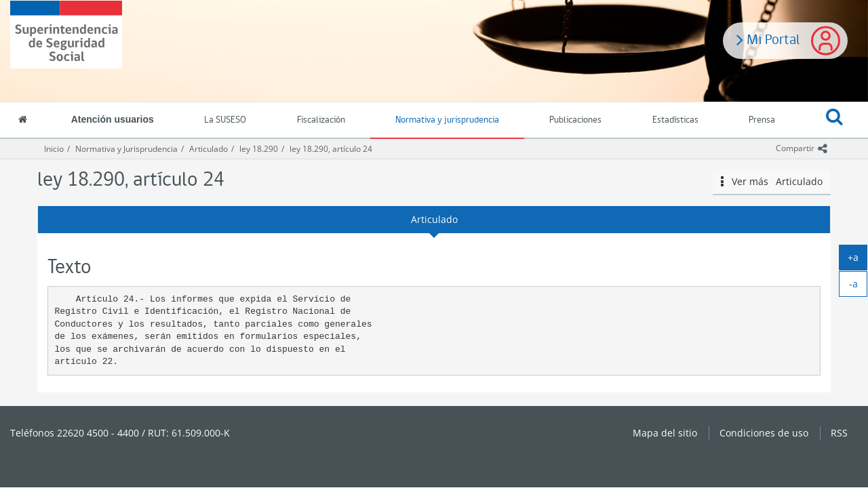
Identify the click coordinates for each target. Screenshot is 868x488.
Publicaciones (575, 120)
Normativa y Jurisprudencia (126, 149)
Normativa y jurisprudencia (447, 120)
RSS (839, 433)
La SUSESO (225, 120)
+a (857, 260)
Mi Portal (768, 39)
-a (859, 287)
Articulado (209, 149)
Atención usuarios (113, 119)
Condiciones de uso (764, 433)
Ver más (772, 182)
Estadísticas (675, 120)
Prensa (762, 120)
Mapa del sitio (665, 433)
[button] (834, 121)
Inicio (54, 149)
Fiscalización (321, 120)
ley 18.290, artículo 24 (331, 149)
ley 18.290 (259, 149)
